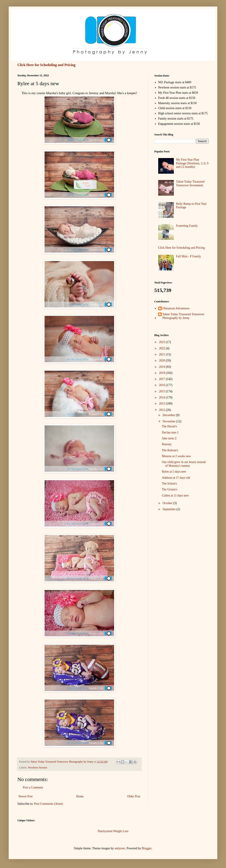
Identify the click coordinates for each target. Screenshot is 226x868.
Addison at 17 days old (176, 478)
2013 (163, 404)
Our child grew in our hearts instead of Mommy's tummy (184, 464)
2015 (163, 391)
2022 (163, 348)
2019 (163, 367)
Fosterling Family (187, 226)
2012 (163, 410)
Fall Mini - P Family (189, 256)
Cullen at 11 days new (175, 496)
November (169, 421)
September (169, 509)
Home (80, 796)
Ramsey (167, 444)
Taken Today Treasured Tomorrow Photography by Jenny (184, 316)
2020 (163, 361)
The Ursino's (170, 489)
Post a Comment (33, 787)
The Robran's (170, 450)
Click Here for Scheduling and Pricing (46, 65)
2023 (163, 342)
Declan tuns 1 (170, 432)
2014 (163, 397)
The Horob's (169, 426)
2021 (163, 354)
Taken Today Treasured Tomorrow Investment (190, 183)
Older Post (134, 796)
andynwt (120, 848)
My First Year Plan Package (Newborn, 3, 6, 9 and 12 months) (192, 163)
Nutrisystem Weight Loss (113, 831)
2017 (163, 379)
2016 (163, 385)
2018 (163, 373)
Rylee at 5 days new (174, 472)
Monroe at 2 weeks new (176, 456)
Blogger (146, 848)
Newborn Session (37, 768)
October (168, 503)
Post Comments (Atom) (49, 804)
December (169, 415)
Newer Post (26, 796)
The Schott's (169, 484)
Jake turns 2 (169, 438)
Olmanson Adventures (176, 308)
